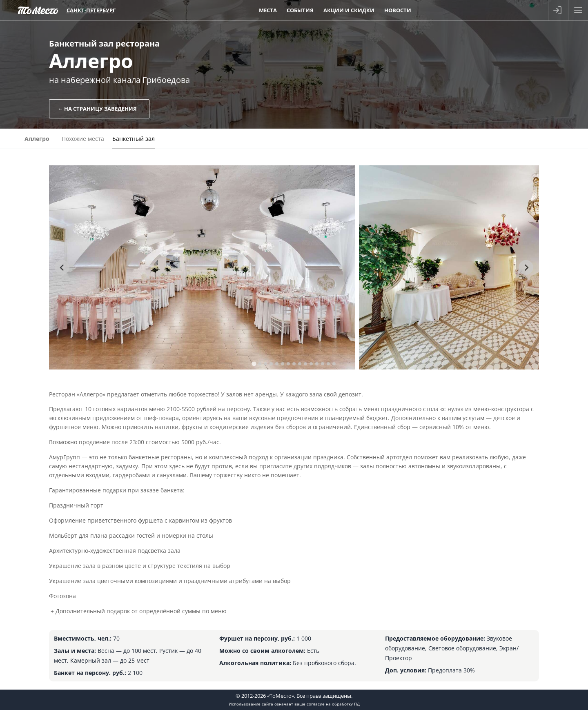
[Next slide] (526, 267)
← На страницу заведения (97, 109)
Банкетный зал (134, 139)
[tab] (254, 364)
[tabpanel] (202, 267)
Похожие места (83, 139)
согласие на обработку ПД (333, 704)
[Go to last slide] (62, 267)
